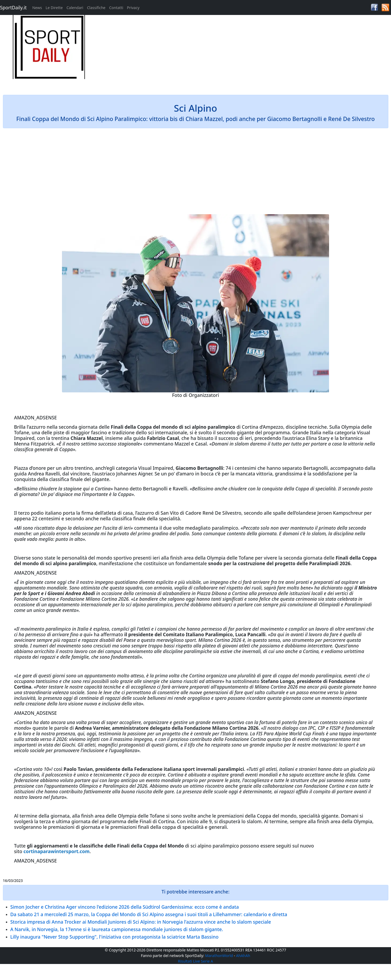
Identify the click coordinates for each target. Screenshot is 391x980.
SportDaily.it (13, 7)
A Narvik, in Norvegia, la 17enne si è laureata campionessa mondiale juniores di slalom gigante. (117, 929)
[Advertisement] (244, 52)
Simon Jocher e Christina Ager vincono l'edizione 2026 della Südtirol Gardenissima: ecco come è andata (125, 907)
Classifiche (96, 8)
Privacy (133, 8)
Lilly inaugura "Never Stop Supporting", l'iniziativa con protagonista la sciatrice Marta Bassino (115, 937)
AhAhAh (243, 956)
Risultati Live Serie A (195, 961)
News (37, 8)
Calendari (75, 8)
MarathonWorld (219, 956)
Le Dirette (54, 8)
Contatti (116, 8)
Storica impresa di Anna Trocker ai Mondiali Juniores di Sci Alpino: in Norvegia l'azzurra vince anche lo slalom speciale (141, 922)
